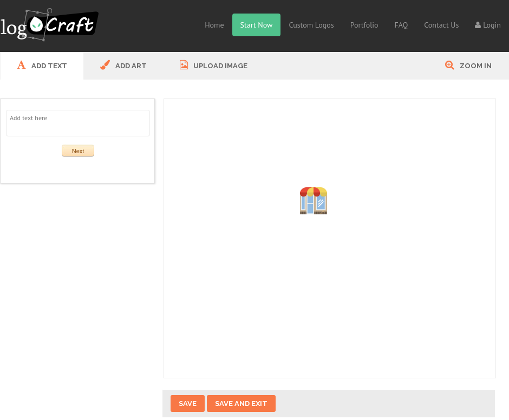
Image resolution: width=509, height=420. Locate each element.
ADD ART (123, 65)
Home (214, 25)
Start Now (257, 25)
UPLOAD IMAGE (214, 65)
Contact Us (441, 25)
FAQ (402, 25)
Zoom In (468, 65)
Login (488, 25)
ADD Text (42, 65)
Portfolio (364, 25)
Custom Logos (311, 25)
